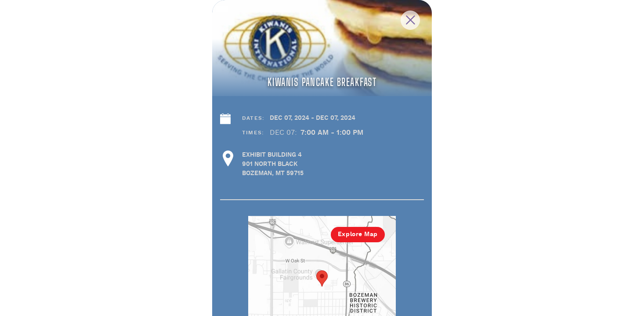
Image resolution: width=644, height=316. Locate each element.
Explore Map (444, 285)
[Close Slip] (499, 30)
